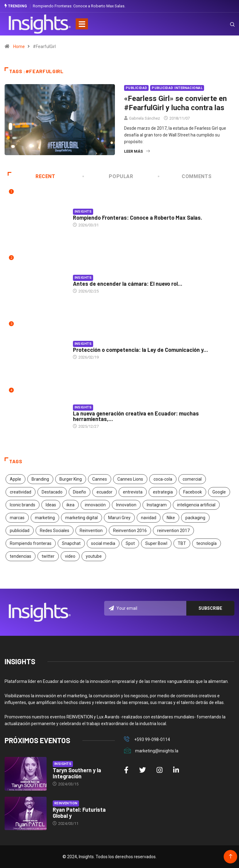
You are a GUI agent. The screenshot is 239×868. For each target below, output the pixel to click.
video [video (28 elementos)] (70, 556)
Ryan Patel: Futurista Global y (79, 813)
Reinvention (66, 803)
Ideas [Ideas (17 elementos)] (51, 505)
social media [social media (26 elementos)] (103, 543)
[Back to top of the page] (231, 857)
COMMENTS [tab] (185, 176)
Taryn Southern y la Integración (77, 773)
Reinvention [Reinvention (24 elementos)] (91, 531)
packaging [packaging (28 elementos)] (195, 518)
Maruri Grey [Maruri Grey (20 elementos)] (119, 518)
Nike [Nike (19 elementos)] (171, 518)
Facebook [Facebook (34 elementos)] (193, 492)
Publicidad (136, 88)
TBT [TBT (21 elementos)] (182, 543)
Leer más (137, 151)
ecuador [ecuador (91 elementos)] (104, 492)
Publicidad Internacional (177, 88)
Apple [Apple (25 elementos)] (15, 479)
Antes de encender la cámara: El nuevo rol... (128, 284)
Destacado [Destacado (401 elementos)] (52, 492)
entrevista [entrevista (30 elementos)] (133, 492)
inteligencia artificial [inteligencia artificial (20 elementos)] (196, 505)
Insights (83, 212)
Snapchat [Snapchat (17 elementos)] (71, 543)
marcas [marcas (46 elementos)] (17, 518)
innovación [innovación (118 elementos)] (95, 505)
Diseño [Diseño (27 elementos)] (80, 492)
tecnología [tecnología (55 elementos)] (207, 543)
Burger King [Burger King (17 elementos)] (71, 479)
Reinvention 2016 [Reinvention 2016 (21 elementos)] (130, 531)
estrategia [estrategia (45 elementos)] (163, 492)
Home (19, 47)
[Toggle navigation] (82, 24)
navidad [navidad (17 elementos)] (149, 518)
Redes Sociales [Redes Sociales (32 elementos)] (55, 531)
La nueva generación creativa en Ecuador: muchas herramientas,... (136, 416)
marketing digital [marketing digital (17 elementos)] (82, 518)
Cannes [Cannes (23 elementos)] (100, 479)
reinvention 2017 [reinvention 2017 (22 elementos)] (173, 531)
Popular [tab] (108, 176)
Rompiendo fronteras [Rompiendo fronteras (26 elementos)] (31, 543)
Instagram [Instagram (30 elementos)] (157, 505)
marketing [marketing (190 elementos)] (45, 518)
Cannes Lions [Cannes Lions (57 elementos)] (130, 479)
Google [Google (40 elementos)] (219, 492)
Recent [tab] (32, 176)
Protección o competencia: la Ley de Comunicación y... (140, 350)
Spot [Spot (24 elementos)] (130, 543)
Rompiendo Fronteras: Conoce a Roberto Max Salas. (79, 6)
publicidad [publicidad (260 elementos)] (20, 531)
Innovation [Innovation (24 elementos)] (126, 505)
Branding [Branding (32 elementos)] (40, 479)
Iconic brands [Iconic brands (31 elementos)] (23, 505)
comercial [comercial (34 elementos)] (192, 479)
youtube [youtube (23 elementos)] (94, 556)
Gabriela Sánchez (144, 118)
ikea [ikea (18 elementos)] (70, 505)
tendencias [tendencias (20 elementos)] (21, 556)
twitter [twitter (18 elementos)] (48, 556)
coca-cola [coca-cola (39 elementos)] (163, 479)
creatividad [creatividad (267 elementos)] (21, 492)
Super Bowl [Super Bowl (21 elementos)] (156, 543)
